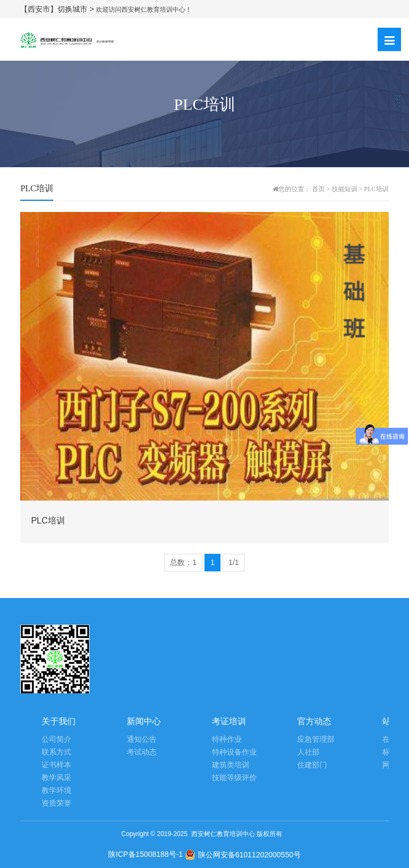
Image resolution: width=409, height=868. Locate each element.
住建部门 (312, 765)
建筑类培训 (231, 765)
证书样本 (56, 765)
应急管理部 (316, 739)
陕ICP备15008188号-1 (145, 854)
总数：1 (183, 562)
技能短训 (345, 189)
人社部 (308, 752)
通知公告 (142, 739)
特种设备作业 (234, 752)
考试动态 (142, 752)
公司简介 (56, 739)
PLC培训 (377, 189)
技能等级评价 (234, 778)
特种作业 (227, 739)
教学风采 (56, 778)
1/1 (234, 562)
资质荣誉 (56, 803)
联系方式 (56, 752)
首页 (318, 189)
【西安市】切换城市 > (58, 9)
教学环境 (56, 791)
